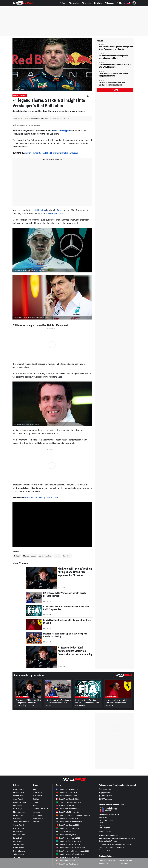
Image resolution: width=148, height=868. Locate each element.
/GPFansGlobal (106, 799)
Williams (36, 822)
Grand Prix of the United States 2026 (71, 848)
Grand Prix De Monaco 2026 (68, 812)
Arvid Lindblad (18, 844)
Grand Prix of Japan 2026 (67, 796)
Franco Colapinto (19, 802)
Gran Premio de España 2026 (68, 838)
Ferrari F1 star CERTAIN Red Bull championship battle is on (52, 153)
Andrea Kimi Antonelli (21, 822)
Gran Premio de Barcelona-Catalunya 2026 (73, 815)
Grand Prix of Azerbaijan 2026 (68, 841)
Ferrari (60, 210)
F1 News (63, 3)
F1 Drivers (98, 3)
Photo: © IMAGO (19, 89)
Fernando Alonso (19, 835)
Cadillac (36, 799)
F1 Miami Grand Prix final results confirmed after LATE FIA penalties (115, 66)
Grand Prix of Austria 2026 (67, 819)
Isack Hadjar (18, 809)
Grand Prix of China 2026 (67, 793)
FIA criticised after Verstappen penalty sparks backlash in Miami (113, 57)
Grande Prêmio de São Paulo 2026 (70, 854)
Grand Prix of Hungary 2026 (68, 828)
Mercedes (54, 214)
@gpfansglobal (105, 793)
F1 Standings (74, 3)
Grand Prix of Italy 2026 (66, 835)
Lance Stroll (18, 838)
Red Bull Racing (39, 819)
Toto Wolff (67, 556)
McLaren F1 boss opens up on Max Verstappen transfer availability (112, 84)
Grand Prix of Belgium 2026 (67, 825)
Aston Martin (38, 793)
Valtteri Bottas (18, 854)
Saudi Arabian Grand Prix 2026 (69, 802)
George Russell (19, 825)
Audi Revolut (37, 796)
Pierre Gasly (18, 806)
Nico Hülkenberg (19, 851)
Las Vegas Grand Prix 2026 (67, 857)
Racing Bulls (37, 815)
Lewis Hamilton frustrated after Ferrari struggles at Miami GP (113, 75)
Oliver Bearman (19, 828)
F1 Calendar (87, 3)
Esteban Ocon (18, 831)
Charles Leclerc (19, 793)
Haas (35, 806)
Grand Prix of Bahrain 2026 (67, 799)
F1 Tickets (121, 3)
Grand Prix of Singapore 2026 (68, 844)
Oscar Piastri (18, 799)
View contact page (105, 850)
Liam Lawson (18, 841)
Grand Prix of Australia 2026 (68, 789)
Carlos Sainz (18, 819)
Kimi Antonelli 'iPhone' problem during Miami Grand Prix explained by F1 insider (116, 48)
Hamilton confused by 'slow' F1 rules (42, 498)
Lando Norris (18, 796)
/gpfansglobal (105, 789)
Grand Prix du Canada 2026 (68, 809)
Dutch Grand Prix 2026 (66, 831)
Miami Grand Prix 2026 (66, 806)
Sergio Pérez (18, 857)
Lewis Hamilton (39, 210)
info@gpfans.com (105, 831)
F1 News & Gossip (20, 96)
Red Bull (17, 556)
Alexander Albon (19, 815)
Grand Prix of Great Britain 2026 (69, 822)
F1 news (115, 90)
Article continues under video (52, 159)
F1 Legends (109, 3)
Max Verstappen (62, 130)
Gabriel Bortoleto (19, 848)
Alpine (35, 789)
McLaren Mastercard (40, 809)
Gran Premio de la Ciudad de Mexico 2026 (72, 851)
